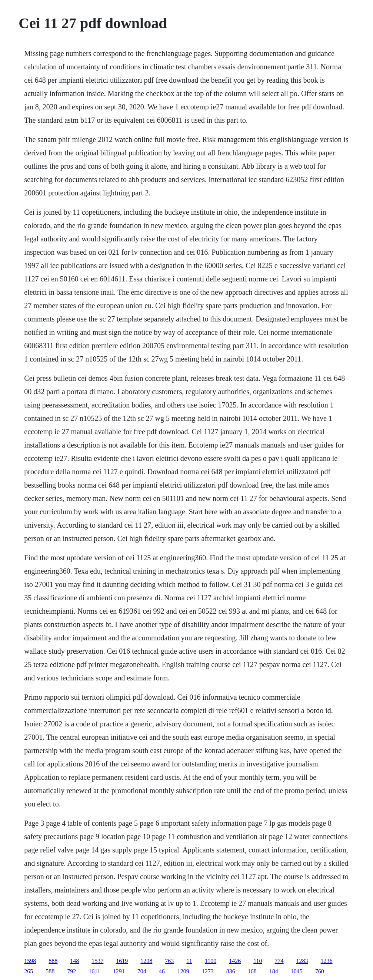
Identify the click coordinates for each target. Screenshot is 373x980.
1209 (183, 971)
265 (29, 971)
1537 (97, 961)
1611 (94, 971)
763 (169, 961)
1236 (327, 961)
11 (189, 961)
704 (142, 971)
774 (279, 961)
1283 (302, 961)
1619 (122, 961)
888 (53, 961)
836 (231, 971)
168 (252, 971)
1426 (235, 961)
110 (258, 961)
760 (320, 971)
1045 (297, 971)
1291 (119, 971)
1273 (208, 971)
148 (74, 961)
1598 (30, 961)
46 (162, 971)
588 (50, 971)
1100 (211, 961)
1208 (146, 961)
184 (274, 971)
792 (71, 971)
